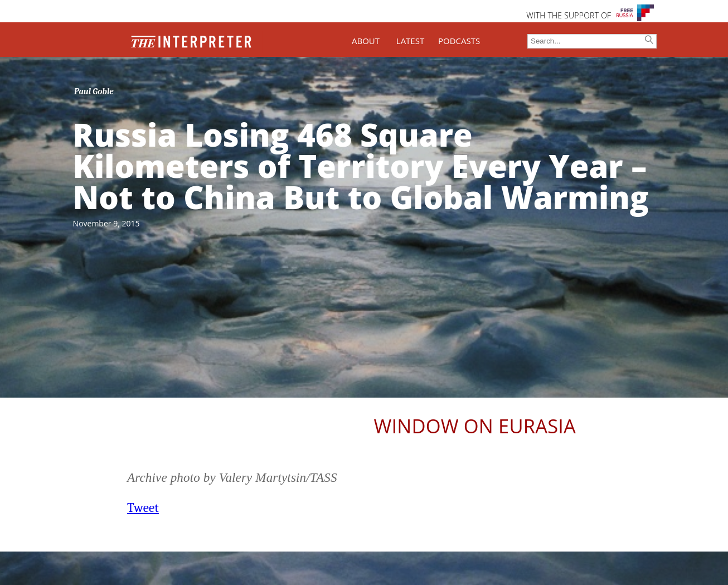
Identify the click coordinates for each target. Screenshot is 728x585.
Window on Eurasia (475, 426)
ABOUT (366, 41)
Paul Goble (94, 91)
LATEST (410, 41)
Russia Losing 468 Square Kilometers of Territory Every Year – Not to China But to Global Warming (361, 166)
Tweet (143, 508)
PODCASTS (459, 41)
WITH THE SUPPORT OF (569, 15)
